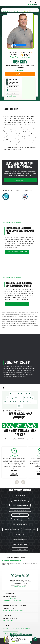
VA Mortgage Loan (20, 549)
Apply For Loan (20, 74)
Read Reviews (26, 57)
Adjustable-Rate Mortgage (20, 510)
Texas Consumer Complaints (10, 631)
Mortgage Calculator (15, 398)
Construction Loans (20, 495)
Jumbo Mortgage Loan (12, 530)
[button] (35, 3)
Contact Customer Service (10, 598)
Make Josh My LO (21, 45)
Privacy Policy (7, 628)
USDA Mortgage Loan (20, 544)
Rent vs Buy (29, 398)
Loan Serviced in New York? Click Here (13, 600)
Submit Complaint (8, 620)
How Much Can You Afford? (20, 394)
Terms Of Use (16, 628)
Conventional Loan (20, 515)
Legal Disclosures (26, 628)
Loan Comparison (30, 402)
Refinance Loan (30, 530)
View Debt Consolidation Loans (17, 304)
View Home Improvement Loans (17, 252)
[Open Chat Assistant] (35, 639)
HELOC (20, 406)
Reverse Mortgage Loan (20, 539)
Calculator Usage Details (13, 411)
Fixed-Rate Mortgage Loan (20, 525)
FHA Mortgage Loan (20, 520)
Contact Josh (20, 180)
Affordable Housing (20, 500)
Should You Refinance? (13, 402)
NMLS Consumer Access (20, 587)
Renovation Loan (20, 534)
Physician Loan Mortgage (20, 505)
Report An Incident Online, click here (13, 610)
